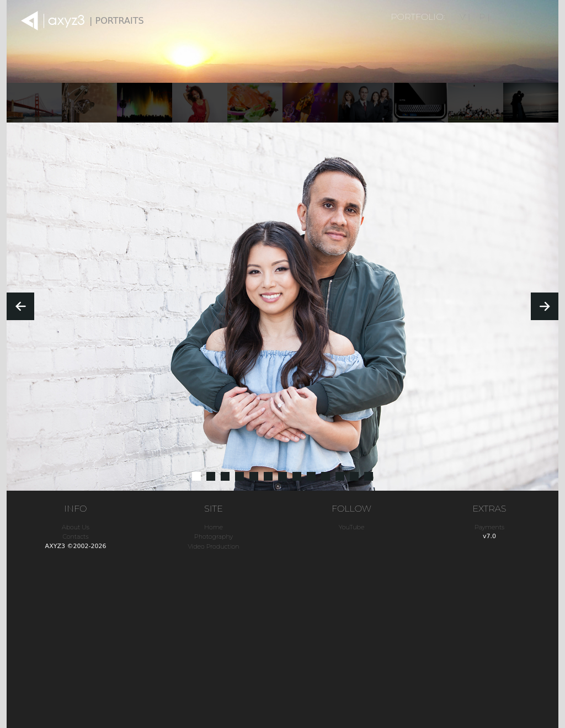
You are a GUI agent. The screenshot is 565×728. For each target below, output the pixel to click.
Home (214, 527)
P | (484, 17)
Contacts (75, 536)
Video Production (213, 546)
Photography (214, 536)
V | (465, 17)
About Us (76, 527)
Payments (489, 527)
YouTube (352, 527)
